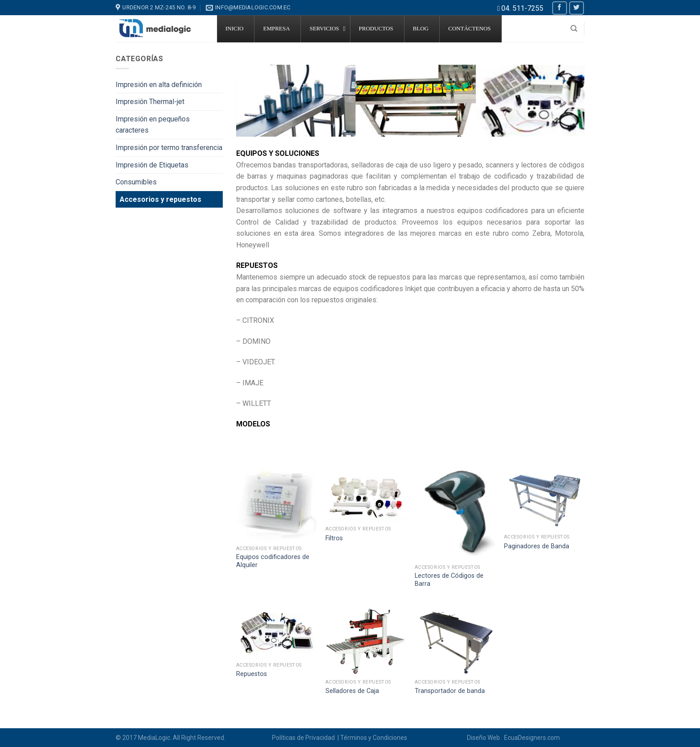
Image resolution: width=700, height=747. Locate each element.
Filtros (334, 538)
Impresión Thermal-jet (150, 102)
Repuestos (252, 674)
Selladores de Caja (352, 691)
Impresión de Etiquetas (152, 165)
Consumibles (136, 182)
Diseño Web (485, 738)
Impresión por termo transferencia (169, 148)
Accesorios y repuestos (160, 199)
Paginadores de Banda (537, 546)
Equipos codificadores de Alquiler (273, 561)
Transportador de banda (450, 691)
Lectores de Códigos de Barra (449, 580)
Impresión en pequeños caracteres (153, 125)
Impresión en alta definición (159, 85)
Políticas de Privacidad (304, 738)
